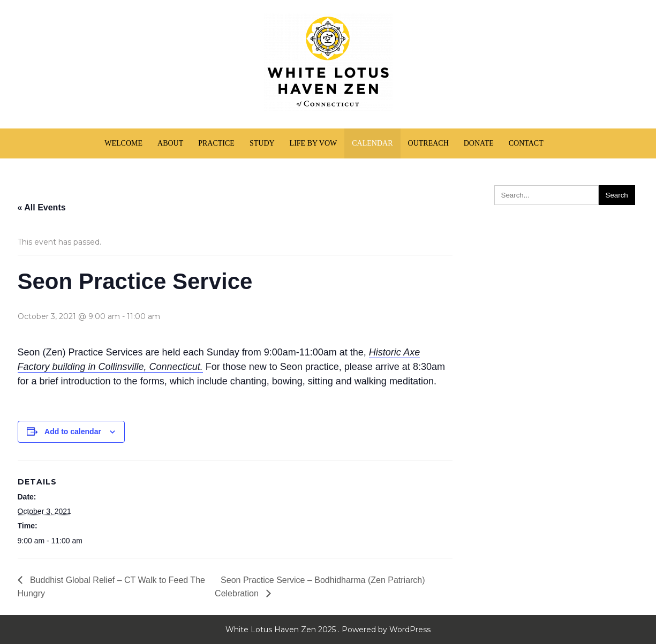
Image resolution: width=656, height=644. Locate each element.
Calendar (372, 143)
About (170, 143)
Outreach (428, 143)
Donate (479, 143)
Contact (526, 143)
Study (262, 143)
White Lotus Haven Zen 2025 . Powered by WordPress (328, 630)
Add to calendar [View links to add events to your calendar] (73, 431)
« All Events (42, 207)
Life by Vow (314, 143)
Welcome (123, 143)
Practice (216, 143)
